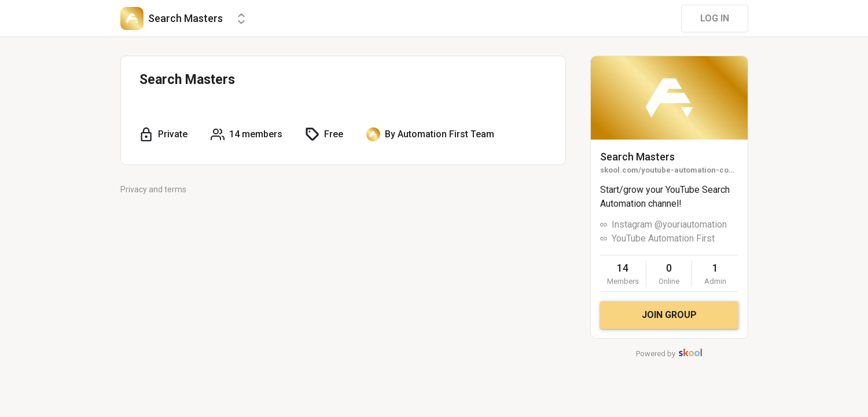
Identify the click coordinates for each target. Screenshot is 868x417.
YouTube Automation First (663, 238)
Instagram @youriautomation (669, 224)
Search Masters (637, 157)
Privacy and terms (153, 189)
